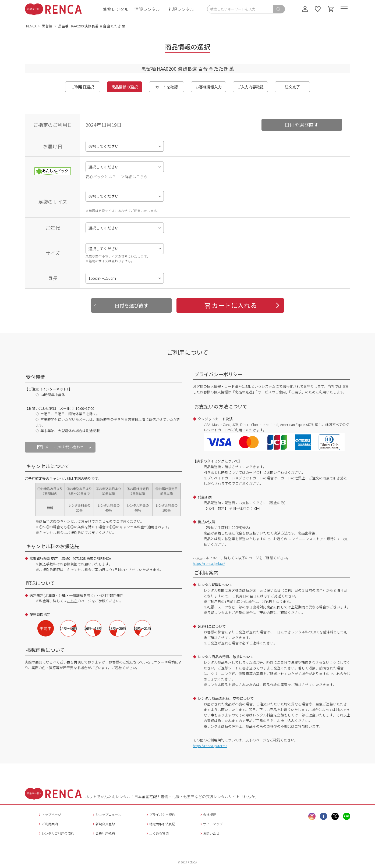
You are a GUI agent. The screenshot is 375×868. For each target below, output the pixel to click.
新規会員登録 (103, 824)
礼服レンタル (181, 9)
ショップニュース (106, 814)
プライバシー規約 (160, 814)
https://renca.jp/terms (210, 746)
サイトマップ (211, 824)
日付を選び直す (302, 125)
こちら (72, 601)
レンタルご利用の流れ (56, 833)
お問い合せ (209, 833)
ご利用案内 (48, 824)
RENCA (31, 26)
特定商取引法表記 (160, 824)
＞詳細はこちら (134, 177)
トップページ (49, 814)
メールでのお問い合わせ (60, 447)
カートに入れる (230, 305)
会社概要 (208, 814)
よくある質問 (157, 833)
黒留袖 (47, 26)
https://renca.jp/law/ (209, 563)
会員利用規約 (103, 833)
